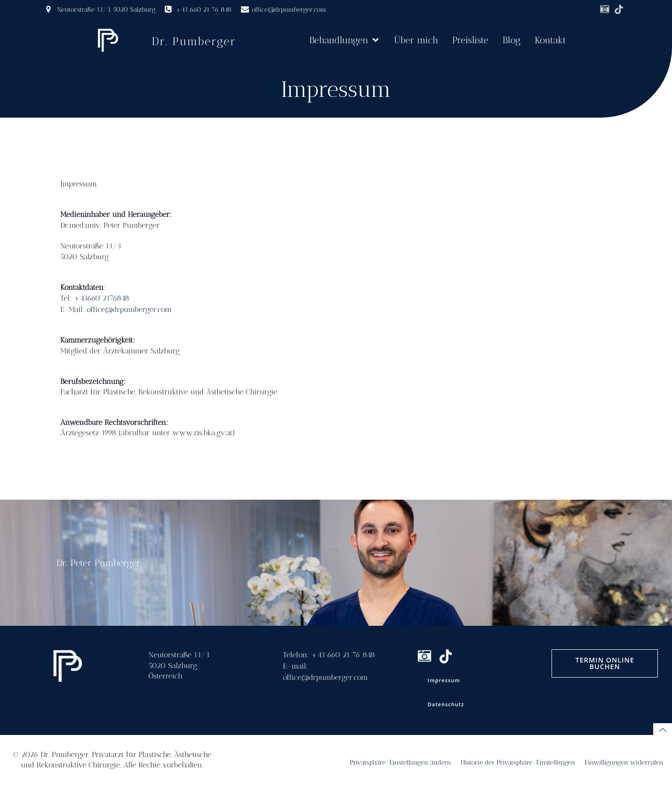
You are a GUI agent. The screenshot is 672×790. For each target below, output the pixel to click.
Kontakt (550, 40)
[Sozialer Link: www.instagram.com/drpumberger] (605, 9)
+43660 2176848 (102, 298)
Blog (512, 40)
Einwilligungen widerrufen (624, 762)
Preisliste (470, 40)
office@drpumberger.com (129, 309)
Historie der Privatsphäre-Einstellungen (518, 762)
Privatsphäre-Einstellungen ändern (400, 762)
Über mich (416, 40)
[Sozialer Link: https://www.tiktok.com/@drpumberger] (619, 9)
